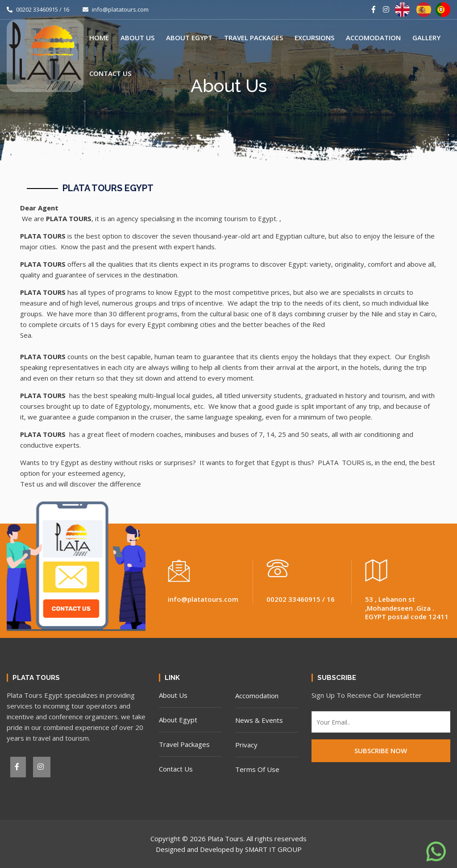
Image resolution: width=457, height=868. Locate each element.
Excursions (314, 38)
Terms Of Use (257, 769)
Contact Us (110, 73)
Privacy (246, 745)
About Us (137, 38)
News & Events (259, 720)
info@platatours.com (116, 9)
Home (99, 38)
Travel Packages (253, 38)
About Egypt (189, 38)
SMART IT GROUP (273, 849)
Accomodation (373, 38)
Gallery (426, 38)
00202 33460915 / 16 (38, 9)
